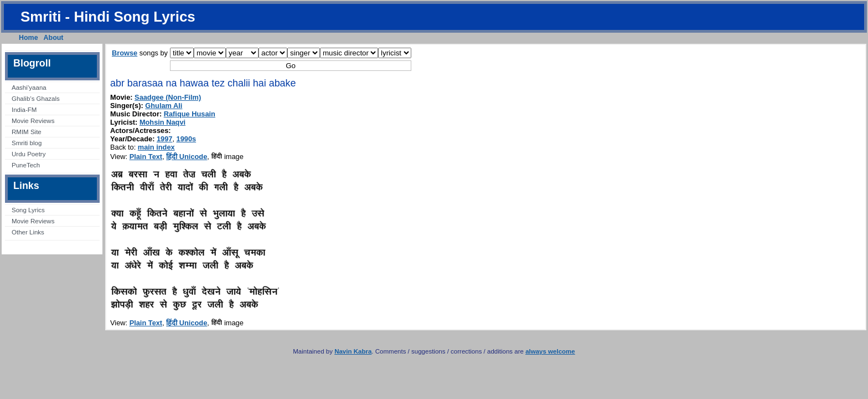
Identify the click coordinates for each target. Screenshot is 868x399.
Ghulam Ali (164, 106)
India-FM (24, 110)
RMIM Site (27, 132)
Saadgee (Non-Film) (168, 97)
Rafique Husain (190, 114)
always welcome (550, 351)
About (54, 38)
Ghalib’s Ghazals (36, 99)
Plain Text (146, 157)
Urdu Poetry (29, 154)
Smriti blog (27, 143)
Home (29, 38)
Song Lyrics (28, 210)
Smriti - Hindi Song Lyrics (108, 17)
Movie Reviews (33, 121)
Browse (125, 53)
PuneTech (26, 165)
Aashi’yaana (29, 88)
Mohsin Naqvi (162, 122)
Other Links (28, 232)
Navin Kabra (353, 351)
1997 (164, 139)
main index (156, 147)
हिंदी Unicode (187, 157)
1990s (187, 139)
